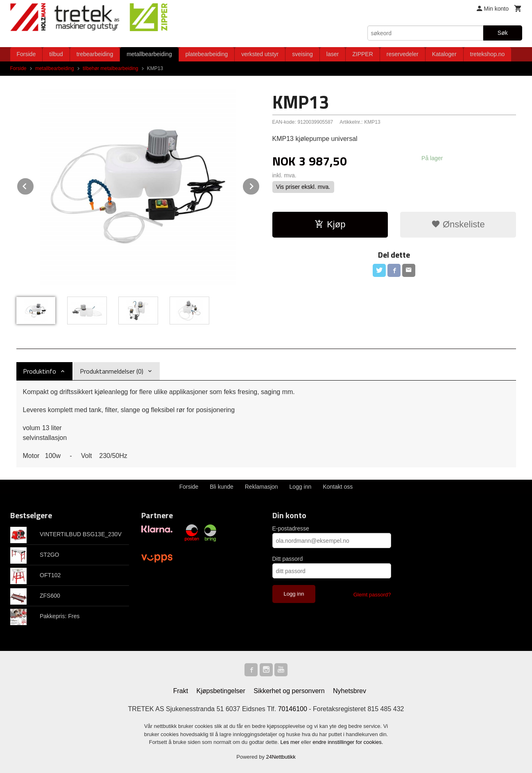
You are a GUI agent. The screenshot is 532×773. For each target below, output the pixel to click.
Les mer (291, 742)
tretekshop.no (488, 54)
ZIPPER (363, 54)
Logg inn (301, 487)
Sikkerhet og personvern (289, 691)
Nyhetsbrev (350, 691)
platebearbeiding (207, 54)
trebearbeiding (95, 54)
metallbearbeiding (149, 54)
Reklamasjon (261, 487)
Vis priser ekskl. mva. (303, 187)
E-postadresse (291, 528)
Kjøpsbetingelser (221, 691)
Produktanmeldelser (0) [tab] (112, 371)
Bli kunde (222, 487)
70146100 (293, 709)
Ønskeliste (458, 224)
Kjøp (330, 224)
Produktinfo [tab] (40, 371)
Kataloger (444, 54)
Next (260, 185)
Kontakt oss (338, 487)
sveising (302, 54)
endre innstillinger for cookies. (348, 742)
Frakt (181, 691)
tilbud (56, 54)
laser (333, 54)
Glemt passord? (372, 595)
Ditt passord (288, 559)
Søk (503, 33)
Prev (34, 185)
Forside (26, 54)
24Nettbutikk (281, 757)
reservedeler (403, 54)
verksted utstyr (260, 54)
